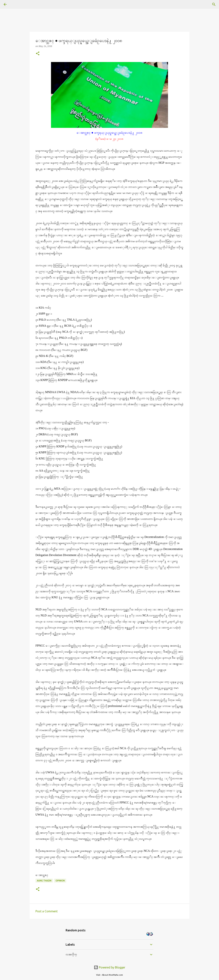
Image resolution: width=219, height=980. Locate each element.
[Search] (15, 4)
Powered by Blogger (109, 967)
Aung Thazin (44, 881)
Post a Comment (47, 911)
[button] (38, 54)
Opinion (60, 881)
